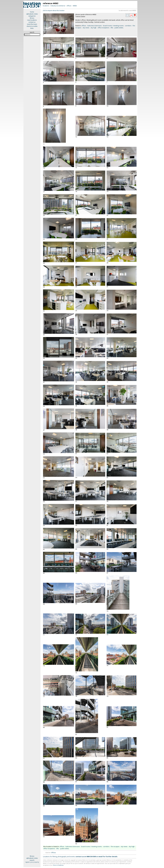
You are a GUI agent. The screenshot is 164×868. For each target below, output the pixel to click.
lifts (112, 28)
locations (46, 6)
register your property (32, 862)
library (32, 18)
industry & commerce (58, 6)
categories (32, 16)
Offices (53, 853)
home (32, 12)
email (100, 857)
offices (69, 6)
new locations (32, 20)
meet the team (32, 24)
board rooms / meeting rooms (113, 26)
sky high (94, 28)
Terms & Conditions (58, 865)
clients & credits (32, 26)
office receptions (104, 28)
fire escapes (115, 846)
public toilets (119, 28)
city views (86, 28)
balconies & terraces (95, 26)
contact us (32, 22)
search (32, 860)
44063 (75, 6)
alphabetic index (32, 14)
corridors (128, 26)
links (32, 28)
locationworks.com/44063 (127, 10)
